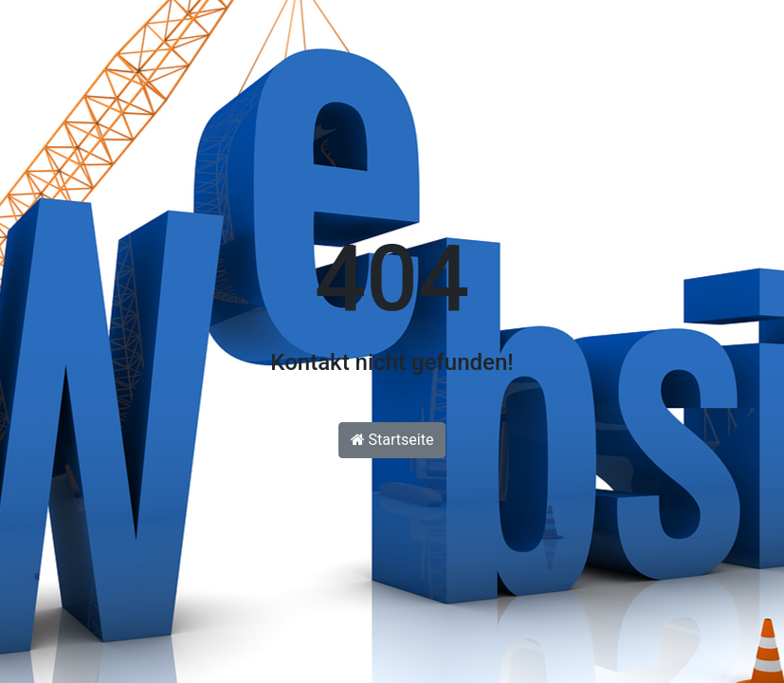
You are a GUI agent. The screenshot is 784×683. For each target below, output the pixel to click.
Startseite (392, 440)
